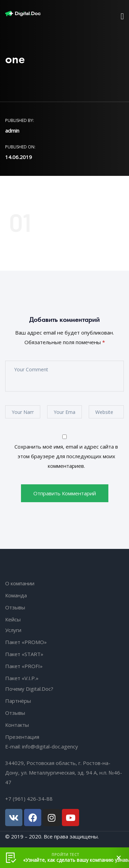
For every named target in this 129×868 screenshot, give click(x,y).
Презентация (22, 737)
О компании (20, 583)
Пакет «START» (24, 654)
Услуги (13, 630)
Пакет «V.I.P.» (22, 678)
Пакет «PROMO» (26, 642)
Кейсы (13, 619)
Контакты (17, 725)
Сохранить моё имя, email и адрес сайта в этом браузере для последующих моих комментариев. (66, 456)
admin (12, 131)
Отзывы (15, 607)
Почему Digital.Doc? (29, 689)
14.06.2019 (19, 157)
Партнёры (18, 701)
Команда (16, 595)
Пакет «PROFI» (24, 666)
